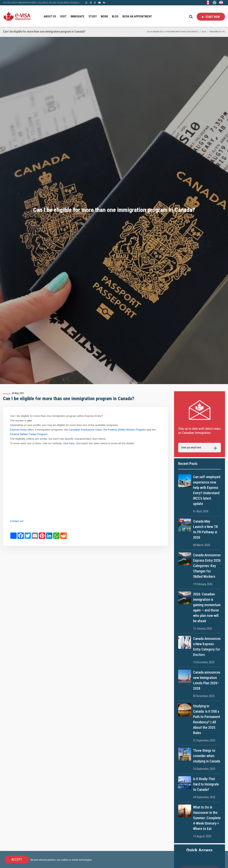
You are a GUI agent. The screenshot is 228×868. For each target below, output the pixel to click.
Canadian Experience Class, (86, 430)
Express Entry (18, 430)
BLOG (115, 17)
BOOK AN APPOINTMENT (137, 17)
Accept (17, 860)
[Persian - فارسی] (221, 2)
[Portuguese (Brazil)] (215, 2)
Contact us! (17, 521)
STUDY (93, 17)
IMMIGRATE (77, 17)
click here (69, 443)
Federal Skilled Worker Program (127, 430)
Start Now (211, 17)
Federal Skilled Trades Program (29, 434)
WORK (104, 17)
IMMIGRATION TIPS (217, 32)
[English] (208, 2)
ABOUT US (50, 17)
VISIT (63, 17)
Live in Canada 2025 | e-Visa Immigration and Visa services (172, 32)
